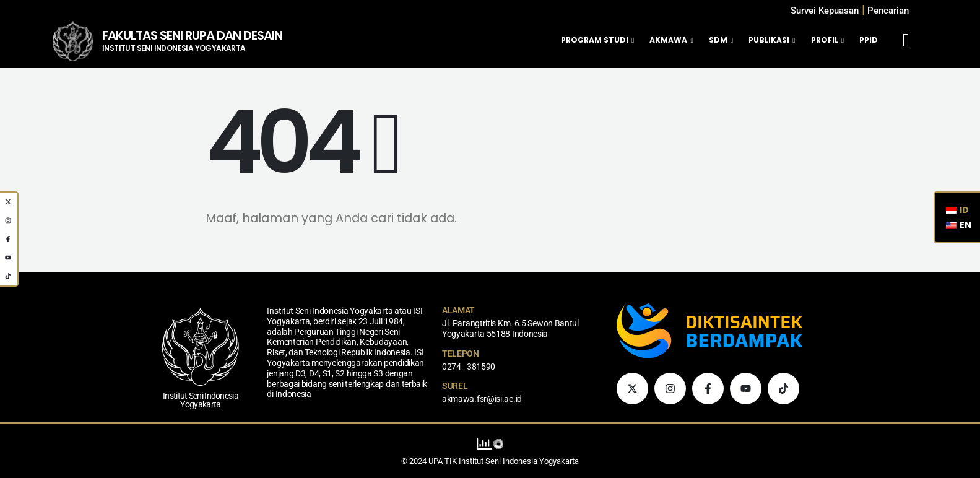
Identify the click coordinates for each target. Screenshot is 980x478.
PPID (869, 40)
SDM (718, 40)
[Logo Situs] (73, 41)
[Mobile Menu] (906, 40)
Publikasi (769, 40)
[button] (888, 11)
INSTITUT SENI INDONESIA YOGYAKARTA (174, 48)
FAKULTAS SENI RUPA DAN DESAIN (192, 35)
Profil (825, 40)
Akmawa (668, 40)
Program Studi (595, 40)
